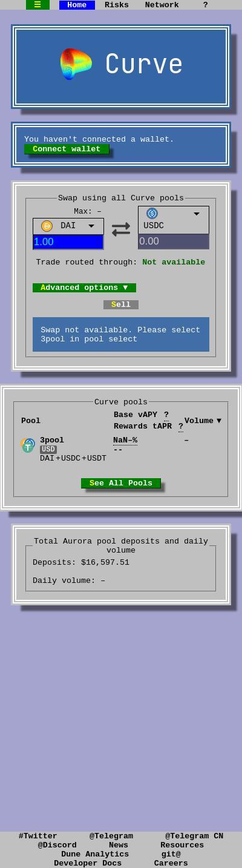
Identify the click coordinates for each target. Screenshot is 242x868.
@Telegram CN (194, 830)
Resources (182, 841)
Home (77, 5)
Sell (121, 317)
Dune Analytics (95, 852)
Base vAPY (141, 435)
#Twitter (38, 830)
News (119, 841)
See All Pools (121, 508)
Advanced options (84, 298)
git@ (171, 852)
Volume (199, 440)
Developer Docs (88, 863)
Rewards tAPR (149, 446)
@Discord (57, 841)
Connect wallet (67, 153)
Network (162, 5)
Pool (31, 440)
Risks (117, 5)
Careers (171, 863)
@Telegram (111, 830)
